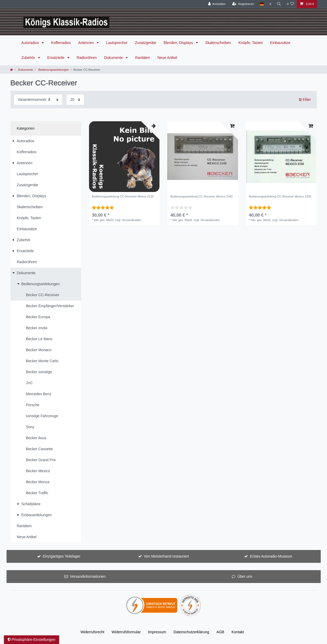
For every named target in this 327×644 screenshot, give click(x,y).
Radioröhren (87, 58)
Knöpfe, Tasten (251, 43)
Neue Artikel (167, 58)
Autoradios (31, 43)
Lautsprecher (117, 43)
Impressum (157, 632)
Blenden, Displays (179, 43)
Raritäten (143, 58)
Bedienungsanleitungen (53, 70)
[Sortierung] (38, 100)
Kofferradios (61, 43)
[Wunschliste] (290, 4)
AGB (220, 632)
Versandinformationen (88, 576)
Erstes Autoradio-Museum (271, 556)
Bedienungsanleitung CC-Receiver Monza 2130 (123, 196)
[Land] (261, 4)
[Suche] (279, 4)
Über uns (245, 576)
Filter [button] (305, 100)
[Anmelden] (216, 4)
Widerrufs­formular (126, 632)
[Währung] (270, 4)
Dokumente (114, 58)
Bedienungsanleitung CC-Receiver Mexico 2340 (202, 196)
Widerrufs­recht (92, 632)
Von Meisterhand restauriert (166, 556)
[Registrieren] (242, 4)
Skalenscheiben (218, 43)
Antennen (87, 43)
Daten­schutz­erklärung (191, 632)
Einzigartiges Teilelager (62, 556)
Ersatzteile (56, 58)
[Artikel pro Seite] (75, 100)
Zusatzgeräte (146, 43)
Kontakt (238, 632)
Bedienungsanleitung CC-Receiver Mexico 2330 (280, 196)
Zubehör (29, 58)
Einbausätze (280, 43)
